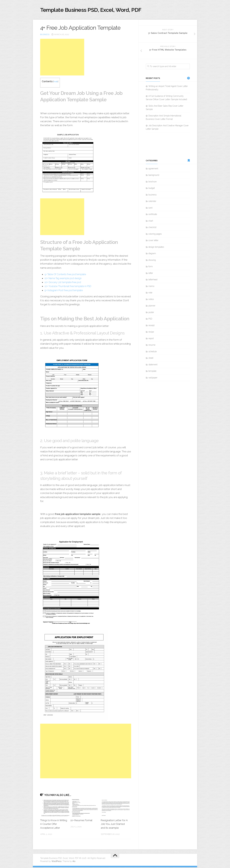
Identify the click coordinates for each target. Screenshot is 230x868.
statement (153, 365)
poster (151, 313)
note (150, 293)
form (151, 267)
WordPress (56, 862)
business (45, 35)
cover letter (153, 241)
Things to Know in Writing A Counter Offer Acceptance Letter (53, 825)
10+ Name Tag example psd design (64, 279)
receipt (151, 326)
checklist (152, 228)
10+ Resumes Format (82, 821)
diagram (152, 254)
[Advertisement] (62, 58)
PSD (150, 320)
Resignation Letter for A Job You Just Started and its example (114, 825)
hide (56, 82)
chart (151, 222)
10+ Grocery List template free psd (64, 283)
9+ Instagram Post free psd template (66, 291)
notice (151, 300)
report (151, 339)
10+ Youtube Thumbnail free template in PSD (70, 287)
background (154, 176)
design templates (156, 248)
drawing (152, 261)
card (150, 209)
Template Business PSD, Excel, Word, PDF (99, 10)
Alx (74, 862)
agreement (153, 169)
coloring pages (155, 235)
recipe (151, 333)
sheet (151, 359)
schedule (153, 352)
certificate (153, 215)
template (152, 372)
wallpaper (153, 379)
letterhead (153, 280)
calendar (152, 202)
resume (152, 346)
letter (151, 274)
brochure (152, 182)
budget (152, 189)
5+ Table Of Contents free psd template (67, 275)
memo (151, 287)
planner (152, 307)
